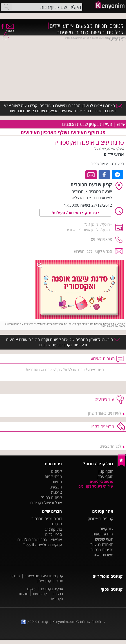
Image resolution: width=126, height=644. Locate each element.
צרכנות (56, 492)
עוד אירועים (104, 399)
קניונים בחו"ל (51, 497)
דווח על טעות (103, 534)
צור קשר (107, 529)
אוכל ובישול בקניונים (46, 503)
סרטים (57, 524)
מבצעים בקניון (102, 427)
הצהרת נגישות (102, 544)
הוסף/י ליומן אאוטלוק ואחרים (88, 230)
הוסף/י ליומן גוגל (97, 224)
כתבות (82, 32)
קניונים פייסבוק (35, 621)
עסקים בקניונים (52, 589)
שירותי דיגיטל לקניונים (96, 486)
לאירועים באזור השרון (105, 413)
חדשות (98, 32)
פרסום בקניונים (102, 481)
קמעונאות (40, 594)
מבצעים (84, 26)
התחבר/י (5, 38)
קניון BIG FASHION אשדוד (44, 576)
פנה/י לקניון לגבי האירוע (93, 251)
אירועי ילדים (62, 26)
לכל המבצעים (110, 446)
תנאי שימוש (104, 539)
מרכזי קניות (53, 476)
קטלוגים (115, 32)
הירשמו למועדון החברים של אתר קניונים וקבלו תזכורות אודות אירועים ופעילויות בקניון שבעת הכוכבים (63, 342)
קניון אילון (44, 581)
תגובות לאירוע (103, 359)
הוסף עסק (105, 476)
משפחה (65, 32)
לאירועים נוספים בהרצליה (92, 198)
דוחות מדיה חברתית (47, 519)
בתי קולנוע (54, 529)
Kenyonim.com (64, 621)
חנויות (101, 26)
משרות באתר (103, 555)
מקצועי (116, 39)
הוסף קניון (105, 471)
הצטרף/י (10, 29)
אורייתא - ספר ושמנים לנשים (40, 540)
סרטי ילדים (54, 534)
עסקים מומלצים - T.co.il (42, 545)
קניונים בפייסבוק (101, 519)
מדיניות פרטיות (102, 550)
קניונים (116, 26)
